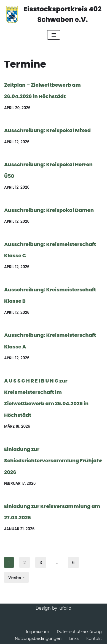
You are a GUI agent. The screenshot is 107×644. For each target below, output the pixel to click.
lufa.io (65, 608)
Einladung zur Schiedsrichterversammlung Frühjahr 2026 (53, 461)
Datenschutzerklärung (79, 631)
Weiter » (16, 577)
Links (74, 638)
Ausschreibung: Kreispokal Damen (49, 210)
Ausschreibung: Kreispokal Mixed (47, 130)
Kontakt (94, 638)
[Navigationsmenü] (54, 35)
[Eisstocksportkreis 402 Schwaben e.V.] (54, 15)
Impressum (38, 631)
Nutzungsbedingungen (38, 638)
